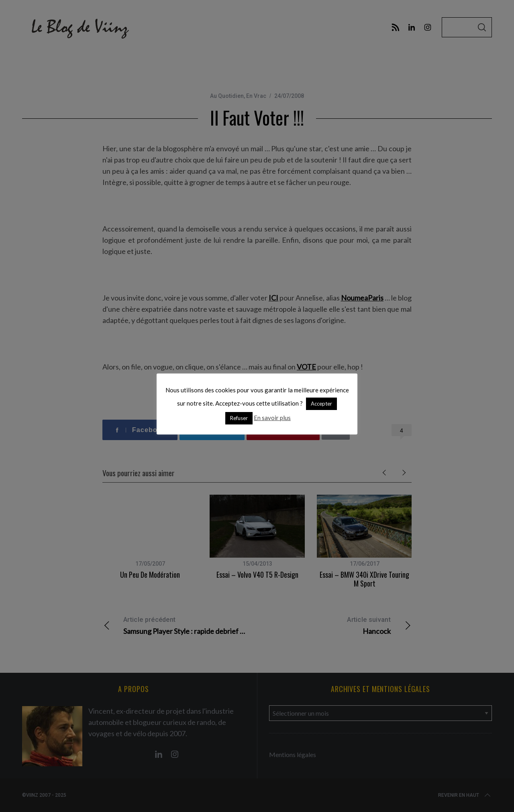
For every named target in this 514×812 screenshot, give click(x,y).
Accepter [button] (321, 404)
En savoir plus (272, 418)
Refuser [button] (239, 418)
